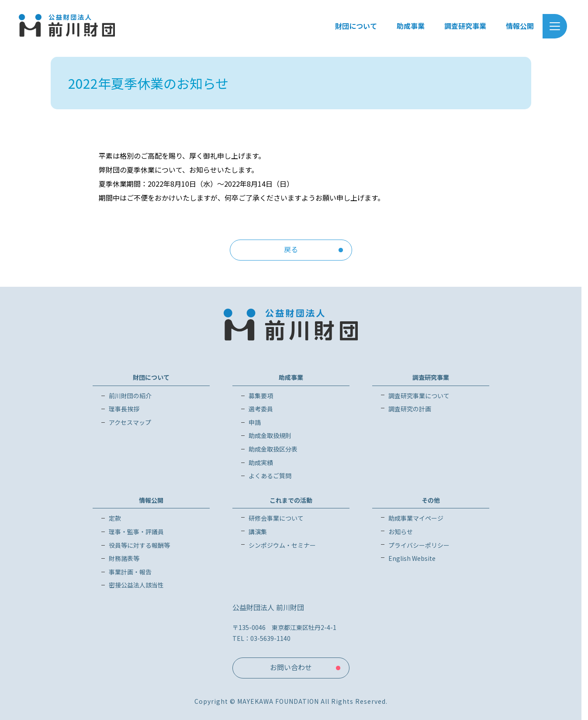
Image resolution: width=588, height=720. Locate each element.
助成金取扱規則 (270, 435)
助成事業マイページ (416, 518)
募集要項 (261, 396)
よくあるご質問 (270, 476)
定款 (115, 518)
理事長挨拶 (124, 409)
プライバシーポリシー (419, 545)
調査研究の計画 (410, 409)
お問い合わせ (291, 667)
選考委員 (261, 409)
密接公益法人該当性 (136, 585)
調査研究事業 (431, 377)
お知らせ (401, 532)
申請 (255, 422)
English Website (412, 558)
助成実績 (261, 463)
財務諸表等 (124, 558)
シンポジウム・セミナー (282, 545)
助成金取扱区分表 (273, 449)
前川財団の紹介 (130, 396)
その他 (431, 500)
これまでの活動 (291, 500)
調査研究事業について (419, 396)
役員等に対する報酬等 (139, 545)
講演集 (258, 532)
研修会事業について (276, 518)
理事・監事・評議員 (136, 532)
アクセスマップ (130, 422)
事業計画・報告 (130, 572)
